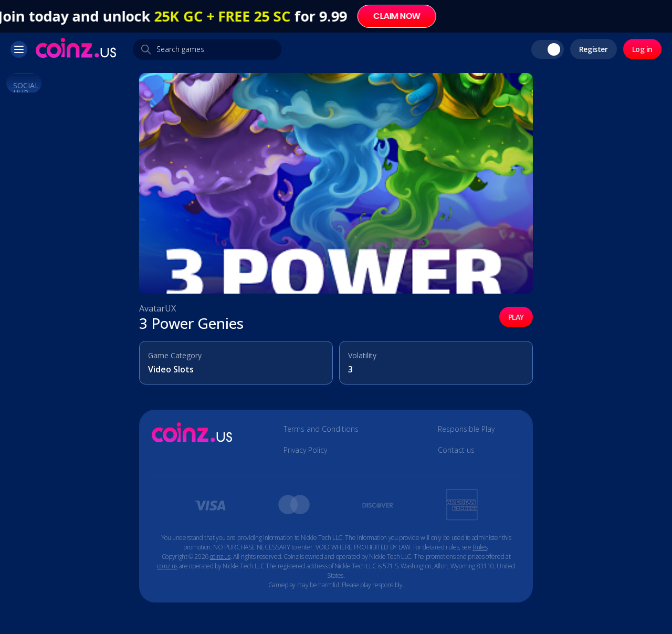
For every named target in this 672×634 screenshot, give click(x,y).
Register (594, 49)
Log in (642, 49)
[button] (19, 49)
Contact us (456, 450)
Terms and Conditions (321, 429)
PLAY (516, 317)
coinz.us (220, 557)
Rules (480, 547)
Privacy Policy (305, 450)
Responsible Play (466, 429)
